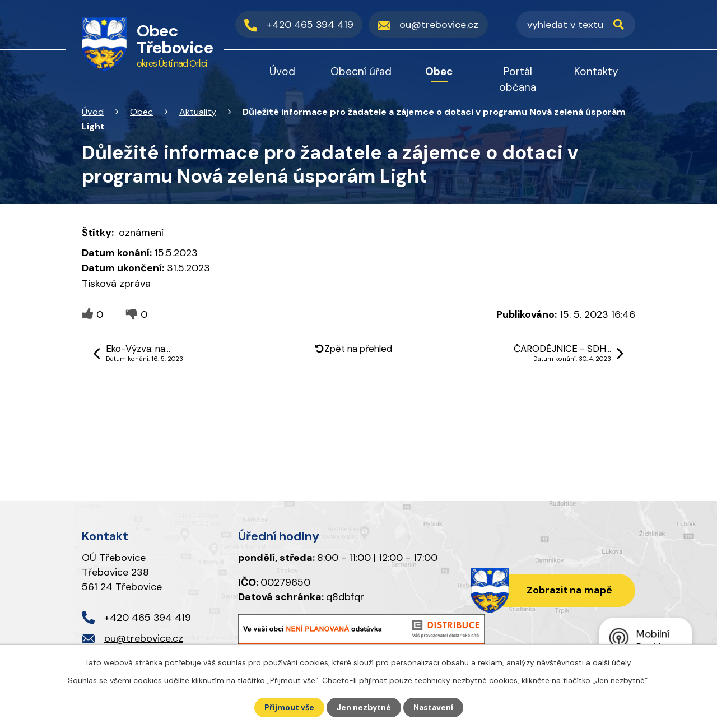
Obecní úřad (361, 71)
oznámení (141, 233)
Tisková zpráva (116, 284)
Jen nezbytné (364, 707)
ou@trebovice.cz (144, 638)
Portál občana (518, 79)
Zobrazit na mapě (569, 590)
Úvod (93, 112)
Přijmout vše (289, 707)
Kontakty (596, 71)
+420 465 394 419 (148, 618)
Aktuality (198, 112)
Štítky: (98, 233)
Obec (141, 112)
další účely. (613, 662)
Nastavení (433, 707)
